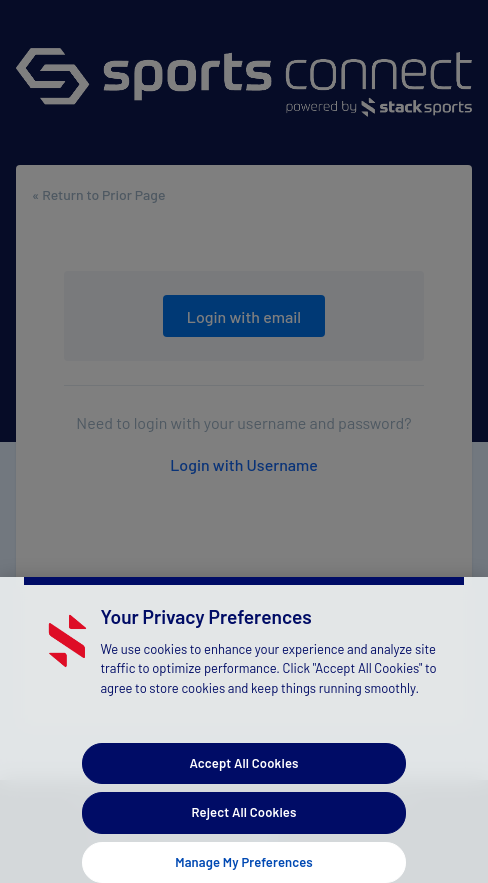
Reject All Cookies (244, 817)
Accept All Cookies (243, 768)
